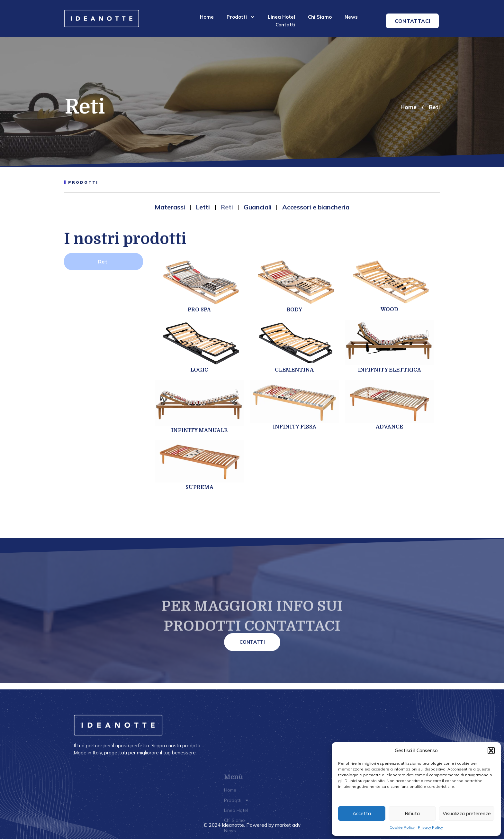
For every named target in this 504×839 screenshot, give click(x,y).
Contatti (285, 25)
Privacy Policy (430, 827)
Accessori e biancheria (316, 207)
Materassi (170, 207)
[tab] (104, 262)
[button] (491, 751)
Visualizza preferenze (467, 813)
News (351, 17)
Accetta (362, 813)
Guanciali (258, 207)
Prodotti (241, 17)
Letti (203, 207)
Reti (434, 107)
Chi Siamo (320, 17)
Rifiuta (412, 813)
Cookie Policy (402, 827)
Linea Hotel (281, 17)
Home (207, 17)
